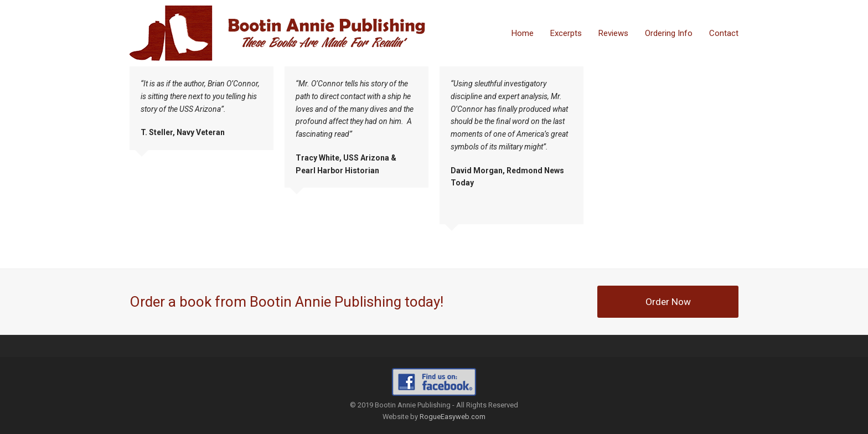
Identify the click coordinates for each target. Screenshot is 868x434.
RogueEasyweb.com (453, 417)
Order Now (668, 302)
